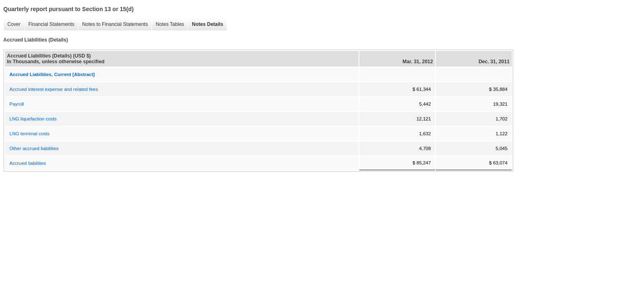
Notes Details (207, 24)
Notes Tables (170, 24)
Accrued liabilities (28, 163)
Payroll (17, 104)
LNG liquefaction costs (33, 119)
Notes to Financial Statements (115, 24)
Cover (14, 24)
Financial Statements (51, 24)
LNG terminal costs (30, 134)
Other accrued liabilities (34, 148)
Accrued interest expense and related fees (54, 89)
